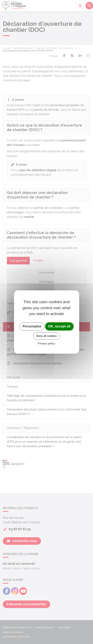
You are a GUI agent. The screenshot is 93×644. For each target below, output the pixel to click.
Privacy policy (47, 343)
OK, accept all (59, 326)
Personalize (32, 326)
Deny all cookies (47, 336)
